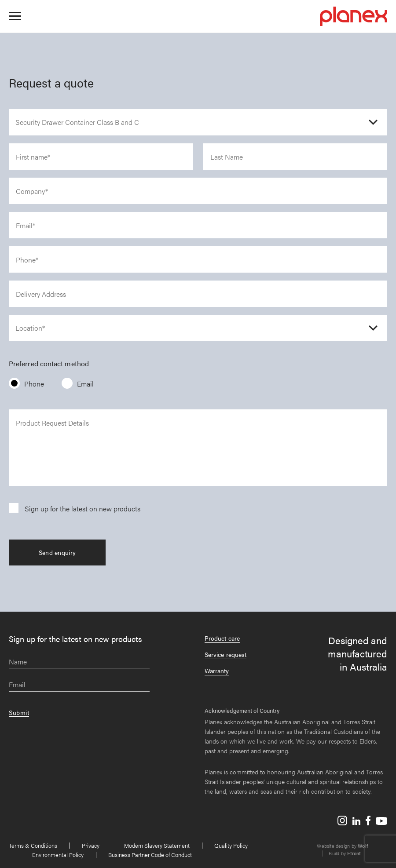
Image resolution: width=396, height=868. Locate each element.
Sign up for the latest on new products (82, 509)
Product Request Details (52, 423)
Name (18, 662)
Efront (354, 853)
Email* (26, 226)
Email (85, 384)
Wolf (363, 846)
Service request (225, 654)
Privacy (91, 845)
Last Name (227, 157)
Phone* (27, 260)
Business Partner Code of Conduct (150, 855)
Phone (34, 384)
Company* (32, 191)
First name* (33, 157)
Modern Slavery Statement (157, 845)
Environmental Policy (58, 855)
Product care (222, 638)
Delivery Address (41, 294)
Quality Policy (231, 845)
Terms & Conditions (33, 845)
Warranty (217, 671)
